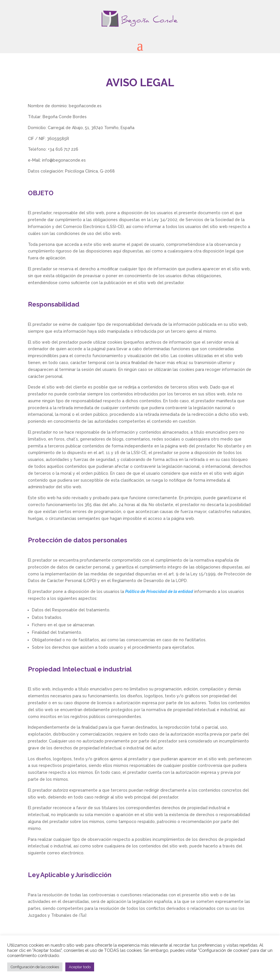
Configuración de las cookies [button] (35, 967)
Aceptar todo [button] (80, 967)
